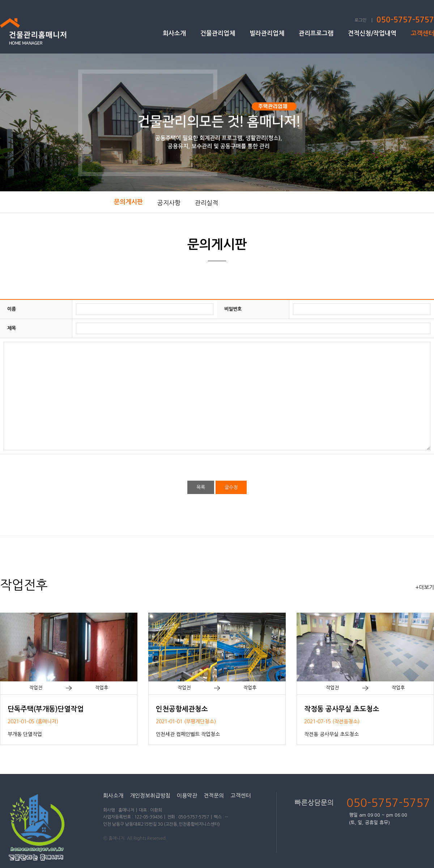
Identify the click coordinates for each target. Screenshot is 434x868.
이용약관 (187, 795)
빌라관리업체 (267, 33)
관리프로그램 (316, 33)
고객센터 (422, 33)
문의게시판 (128, 202)
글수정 (231, 487)
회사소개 (174, 33)
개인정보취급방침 (150, 795)
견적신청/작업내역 (372, 33)
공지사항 (169, 203)
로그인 (360, 20)
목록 (201, 487)
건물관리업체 (218, 33)
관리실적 (207, 203)
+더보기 (425, 587)
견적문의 (214, 795)
